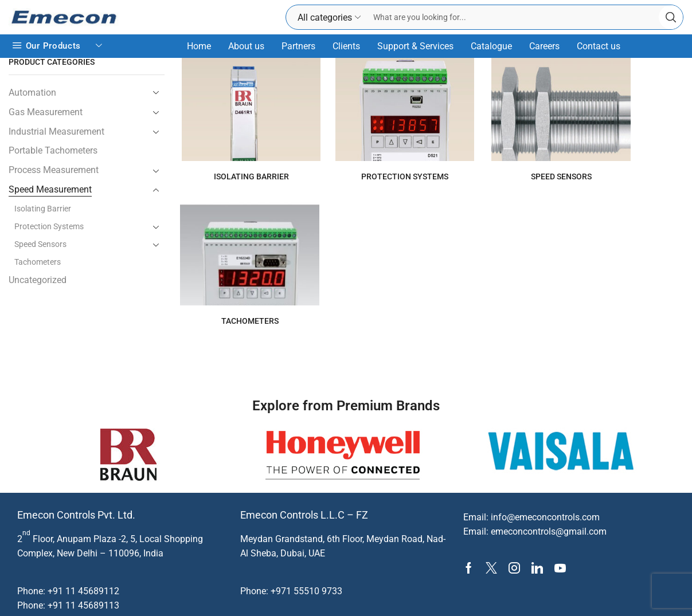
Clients (346, 46)
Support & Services (415, 46)
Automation (32, 93)
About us (246, 46)
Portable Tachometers (53, 150)
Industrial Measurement (56, 132)
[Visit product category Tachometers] (536, 109)
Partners (298, 46)
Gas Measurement (46, 112)
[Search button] (671, 17)
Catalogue (491, 46)
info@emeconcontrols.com (545, 491)
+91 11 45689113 (83, 580)
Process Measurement (54, 170)
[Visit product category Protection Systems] (329, 109)
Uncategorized (38, 280)
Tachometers (38, 262)
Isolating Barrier (43, 209)
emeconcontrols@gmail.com (549, 506)
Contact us (599, 46)
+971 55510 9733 (306, 565)
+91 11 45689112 (83, 565)
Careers (544, 46)
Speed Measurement (50, 189)
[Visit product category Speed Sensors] (433, 109)
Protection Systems (49, 226)
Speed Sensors (40, 244)
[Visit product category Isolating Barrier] (225, 109)
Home (199, 46)
